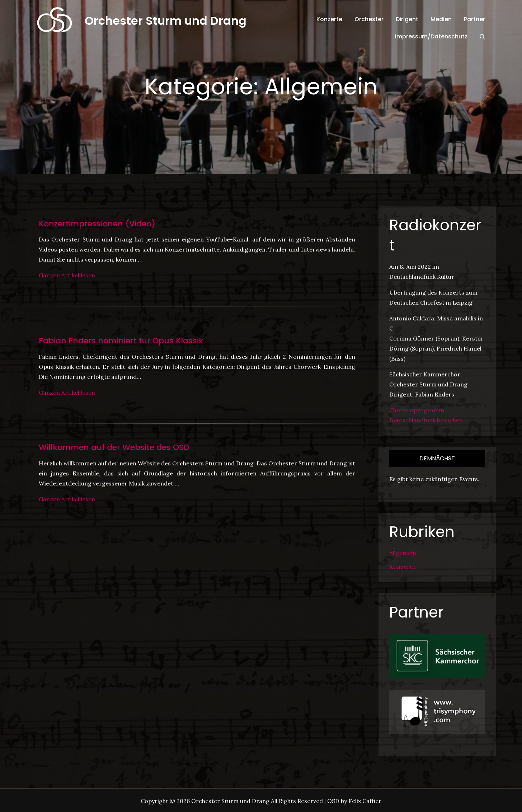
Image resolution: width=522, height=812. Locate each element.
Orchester (369, 19)
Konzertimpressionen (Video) (97, 224)
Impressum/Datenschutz (431, 36)
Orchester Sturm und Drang (166, 21)
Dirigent (407, 19)
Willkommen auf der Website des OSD (114, 447)
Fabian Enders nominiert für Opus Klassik (121, 341)
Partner (474, 19)
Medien (441, 19)
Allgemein (403, 553)
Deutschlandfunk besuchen (426, 420)
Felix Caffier (365, 801)
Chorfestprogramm (417, 410)
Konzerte (329, 19)
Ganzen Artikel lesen (67, 275)
